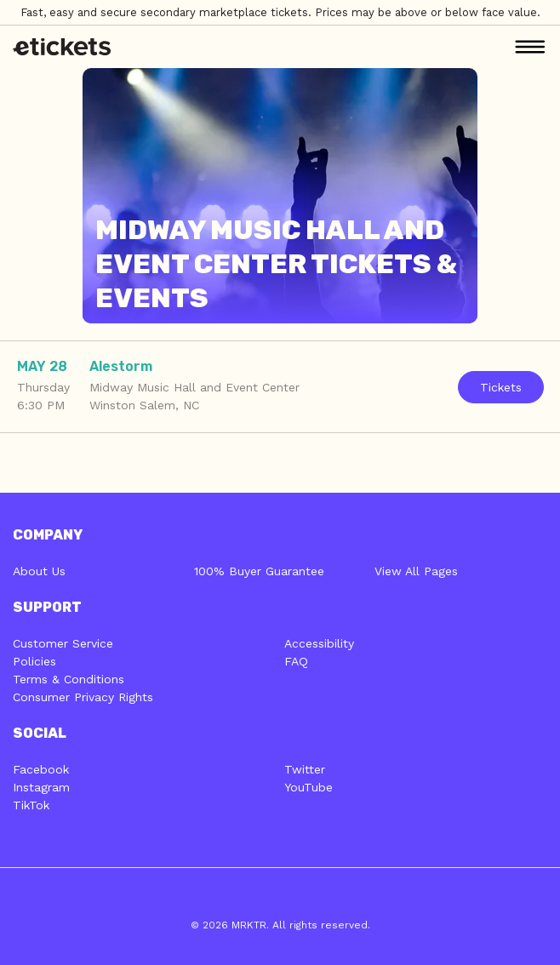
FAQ (296, 661)
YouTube (309, 787)
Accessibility (319, 643)
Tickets (501, 387)
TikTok (31, 805)
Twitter (305, 769)
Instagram (41, 787)
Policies (34, 661)
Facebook (41, 769)
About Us (39, 571)
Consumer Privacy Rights (83, 697)
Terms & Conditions (69, 679)
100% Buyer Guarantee (259, 571)
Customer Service (63, 643)
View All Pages (416, 571)
